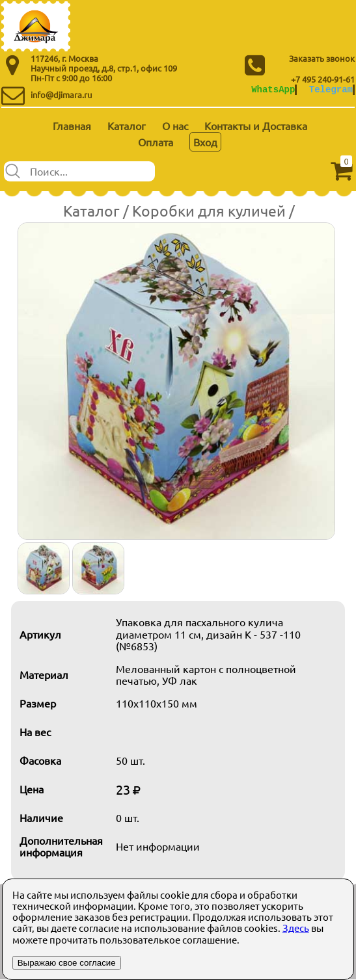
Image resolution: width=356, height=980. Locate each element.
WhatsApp (273, 89)
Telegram (331, 89)
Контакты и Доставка (256, 126)
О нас (175, 126)
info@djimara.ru (61, 95)
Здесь (296, 928)
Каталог (127, 126)
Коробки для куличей (209, 210)
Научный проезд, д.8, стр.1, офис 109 (104, 68)
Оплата (156, 142)
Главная (72, 126)
